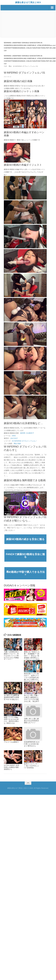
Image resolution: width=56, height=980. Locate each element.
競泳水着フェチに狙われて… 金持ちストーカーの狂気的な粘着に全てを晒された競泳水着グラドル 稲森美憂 (32, 678)
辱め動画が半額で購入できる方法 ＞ (26, 573)
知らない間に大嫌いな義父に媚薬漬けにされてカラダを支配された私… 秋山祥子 (32, 698)
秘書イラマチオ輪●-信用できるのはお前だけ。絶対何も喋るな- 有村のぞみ (11, 720)
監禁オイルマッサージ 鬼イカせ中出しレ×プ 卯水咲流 (32, 766)
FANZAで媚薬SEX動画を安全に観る (25, 556)
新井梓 (23, 433)
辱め (15, 444)
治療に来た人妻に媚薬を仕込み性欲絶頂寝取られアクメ (31, 721)
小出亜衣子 (30, 433)
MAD (14, 436)
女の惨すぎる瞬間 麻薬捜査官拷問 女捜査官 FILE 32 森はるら (11, 697)
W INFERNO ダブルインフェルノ (24, 441)
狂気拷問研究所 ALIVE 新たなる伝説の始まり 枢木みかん (32, 744)
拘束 (19, 444)
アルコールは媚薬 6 (11, 742)
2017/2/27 (14, 438)
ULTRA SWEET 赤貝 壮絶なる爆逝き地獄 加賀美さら (11, 767)
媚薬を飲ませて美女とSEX (28, 2)
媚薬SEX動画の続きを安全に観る (25, 539)
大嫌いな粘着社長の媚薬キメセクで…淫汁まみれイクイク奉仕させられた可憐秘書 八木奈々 (11, 656)
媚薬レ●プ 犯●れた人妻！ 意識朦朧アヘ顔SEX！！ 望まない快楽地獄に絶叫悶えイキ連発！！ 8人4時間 (32, 656)
